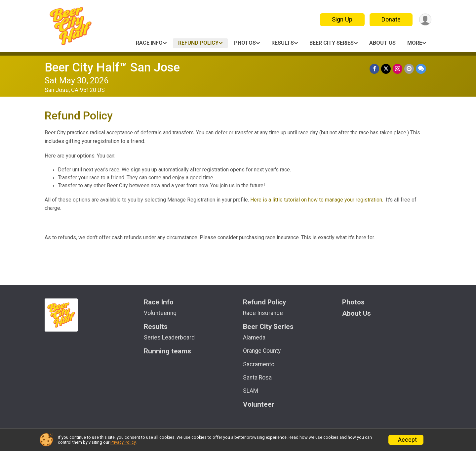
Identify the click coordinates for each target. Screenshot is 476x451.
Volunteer (259, 405)
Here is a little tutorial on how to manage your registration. (318, 200)
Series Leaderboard (169, 338)
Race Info (149, 43)
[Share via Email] (409, 69)
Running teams (167, 351)
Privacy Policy (123, 442)
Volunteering (160, 313)
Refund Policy (198, 43)
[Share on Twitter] (386, 69)
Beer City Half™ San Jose (112, 67)
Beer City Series (332, 43)
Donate (391, 19)
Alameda (254, 338)
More (415, 43)
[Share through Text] (421, 69)
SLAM (251, 391)
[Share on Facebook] (374, 69)
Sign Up (342, 19)
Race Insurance (263, 313)
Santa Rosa (257, 378)
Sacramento (259, 364)
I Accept (406, 440)
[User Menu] (425, 20)
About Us (382, 43)
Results (283, 43)
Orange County (262, 351)
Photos (245, 43)
